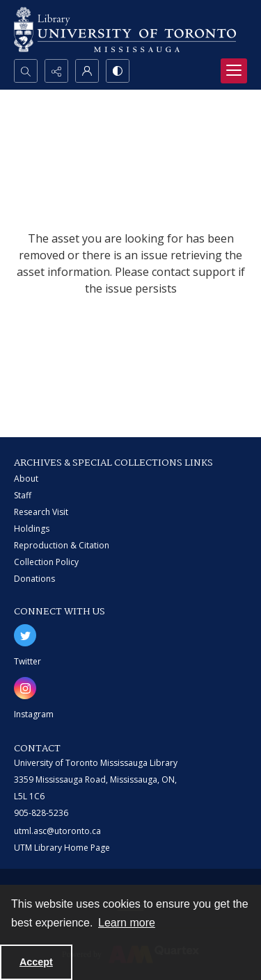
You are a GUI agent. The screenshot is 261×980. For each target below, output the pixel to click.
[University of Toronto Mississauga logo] (125, 30)
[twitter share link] (25, 635)
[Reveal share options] (56, 71)
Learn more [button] (127, 923)
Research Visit (41, 512)
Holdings (32, 529)
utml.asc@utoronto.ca (57, 831)
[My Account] (87, 71)
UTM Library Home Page (62, 848)
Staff (23, 495)
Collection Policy (46, 562)
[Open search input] (26, 71)
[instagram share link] (25, 688)
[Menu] (234, 71)
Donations (34, 579)
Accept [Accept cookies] (36, 962)
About (26, 479)
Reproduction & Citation (62, 545)
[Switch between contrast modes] (118, 71)
